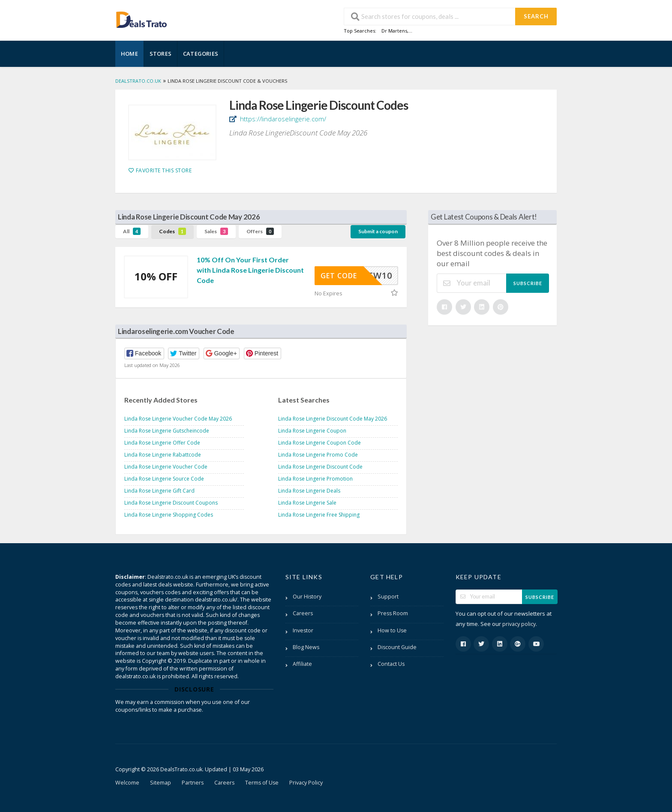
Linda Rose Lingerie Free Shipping (319, 515)
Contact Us (391, 664)
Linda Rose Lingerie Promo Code (318, 455)
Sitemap (160, 783)
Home (129, 54)
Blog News (306, 647)
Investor (303, 630)
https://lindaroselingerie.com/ (282, 119)
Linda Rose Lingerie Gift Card (159, 491)
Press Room (393, 613)
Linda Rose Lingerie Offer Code (162, 443)
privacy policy (519, 624)
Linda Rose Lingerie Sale (307, 503)
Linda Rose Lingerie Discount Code (320, 467)
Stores (160, 54)
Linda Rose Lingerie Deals (309, 491)
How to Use (392, 630)
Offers (260, 231)
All (132, 231)
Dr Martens (394, 31)
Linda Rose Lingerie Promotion (315, 479)
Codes (172, 231)
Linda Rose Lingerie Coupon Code (319, 443)
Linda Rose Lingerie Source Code (164, 479)
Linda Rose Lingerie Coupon (312, 431)
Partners (193, 783)
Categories (201, 54)
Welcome (127, 783)
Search (536, 16)
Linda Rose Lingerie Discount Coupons (171, 503)
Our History (307, 597)
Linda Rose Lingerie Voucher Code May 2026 (178, 419)
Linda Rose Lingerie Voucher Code (166, 467)
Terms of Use (262, 783)
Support (388, 597)
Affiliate (302, 664)
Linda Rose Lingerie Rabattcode (163, 455)
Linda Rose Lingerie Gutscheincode (167, 431)
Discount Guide (397, 647)
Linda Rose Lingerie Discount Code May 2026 (333, 419)
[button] (144, 353)
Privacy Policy (306, 783)
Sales (216, 231)
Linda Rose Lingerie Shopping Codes (169, 515)
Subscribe (528, 283)
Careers (303, 613)
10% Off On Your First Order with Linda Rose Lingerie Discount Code (250, 270)
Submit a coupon (378, 231)
